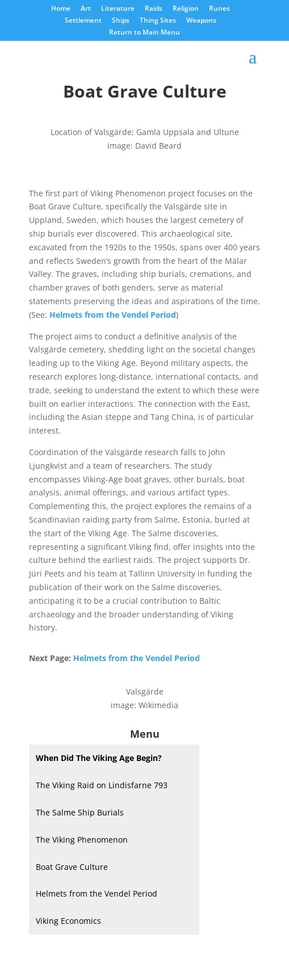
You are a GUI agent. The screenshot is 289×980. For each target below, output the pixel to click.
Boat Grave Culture (72, 867)
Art (86, 9)
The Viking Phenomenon (82, 840)
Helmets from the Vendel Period (97, 893)
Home (61, 9)
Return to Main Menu (144, 33)
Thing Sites (158, 21)
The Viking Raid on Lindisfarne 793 (102, 785)
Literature (118, 9)
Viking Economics (68, 921)
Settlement (83, 21)
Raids (154, 9)
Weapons (201, 21)
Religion (186, 9)
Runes (219, 9)
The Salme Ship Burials (80, 812)
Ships (121, 21)
